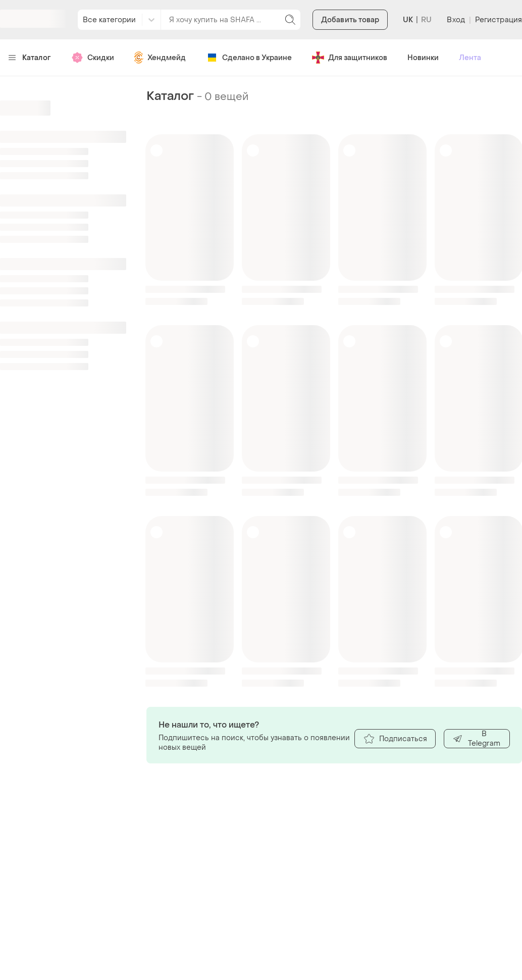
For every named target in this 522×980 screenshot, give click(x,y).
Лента (470, 58)
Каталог (30, 58)
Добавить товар (350, 20)
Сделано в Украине (249, 58)
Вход (456, 20)
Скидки (93, 58)
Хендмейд (160, 58)
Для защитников (350, 58)
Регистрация (499, 20)
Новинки (423, 58)
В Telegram (476, 739)
